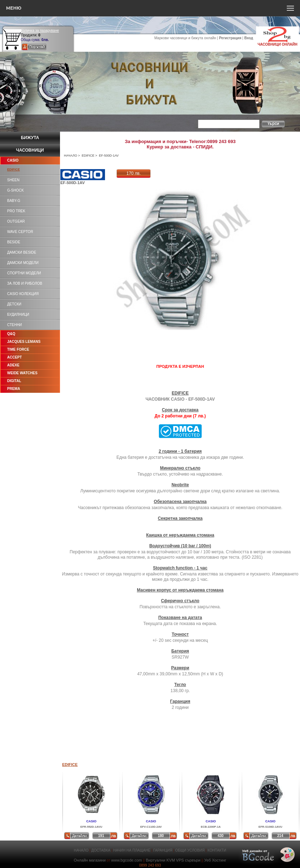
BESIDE (14, 242)
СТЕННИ (14, 325)
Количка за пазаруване (40, 31)
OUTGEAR (16, 221)
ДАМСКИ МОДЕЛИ (23, 263)
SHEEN (13, 180)
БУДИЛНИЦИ (18, 314)
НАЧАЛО (71, 156)
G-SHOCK (16, 190)
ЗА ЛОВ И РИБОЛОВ (25, 283)
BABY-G (14, 201)
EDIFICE (88, 156)
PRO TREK (16, 211)
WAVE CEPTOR (20, 232)
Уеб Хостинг (215, 860)
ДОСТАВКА (101, 850)
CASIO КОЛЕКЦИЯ (23, 294)
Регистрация (230, 38)
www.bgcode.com (126, 860)
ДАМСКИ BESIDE (22, 252)
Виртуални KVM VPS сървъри (173, 860)
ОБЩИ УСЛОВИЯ (190, 850)
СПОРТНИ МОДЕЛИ (24, 273)
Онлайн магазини (89, 860)
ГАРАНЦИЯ (163, 850)
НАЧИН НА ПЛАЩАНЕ (132, 850)
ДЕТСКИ (14, 304)
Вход (249, 38)
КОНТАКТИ (217, 850)
